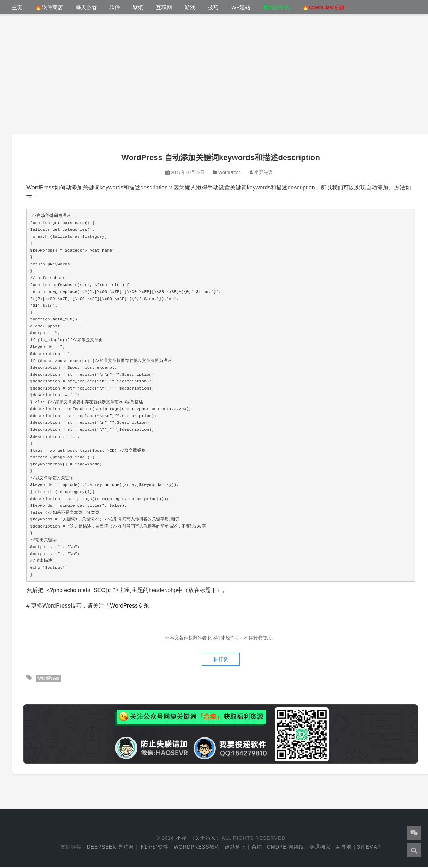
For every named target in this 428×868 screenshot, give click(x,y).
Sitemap (369, 848)
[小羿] (215, 638)
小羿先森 (263, 172)
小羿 (181, 839)
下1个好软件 (154, 848)
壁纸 (138, 7)
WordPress (230, 172)
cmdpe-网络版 (286, 848)
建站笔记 (236, 848)
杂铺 (257, 848)
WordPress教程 (197, 848)
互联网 (164, 7)
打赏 (221, 660)
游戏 (190, 7)
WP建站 (241, 7)
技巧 (213, 7)
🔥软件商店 (49, 7)
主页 (17, 7)
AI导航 (344, 848)
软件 (115, 7)
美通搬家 (320, 848)
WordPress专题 (129, 606)
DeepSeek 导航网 (110, 848)
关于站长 (206, 839)
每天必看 (86, 7)
